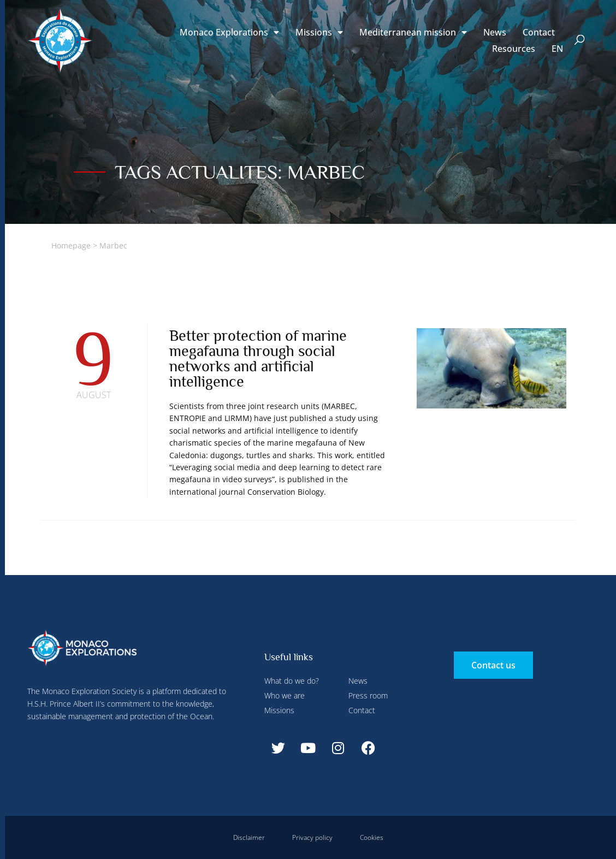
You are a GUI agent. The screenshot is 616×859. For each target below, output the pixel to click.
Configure (257, 23)
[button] (580, 41)
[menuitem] (557, 49)
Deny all (301, 23)
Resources (514, 49)
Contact (539, 32)
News (495, 32)
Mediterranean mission (413, 32)
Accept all (199, 257)
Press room (368, 695)
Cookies (372, 837)
